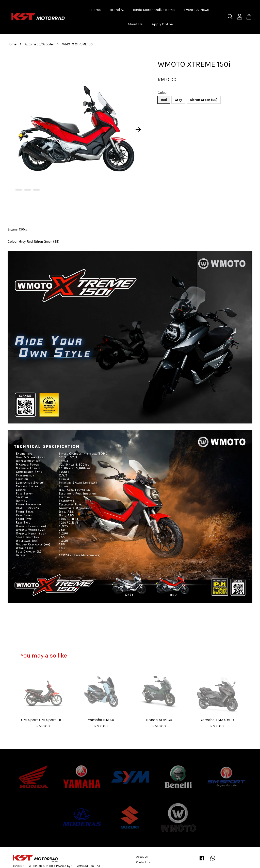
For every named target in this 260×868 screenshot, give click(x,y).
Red (164, 100)
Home (96, 10)
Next (138, 129)
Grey (178, 100)
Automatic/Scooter (39, 44)
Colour (163, 93)
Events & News (197, 10)
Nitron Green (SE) (204, 100)
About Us (135, 24)
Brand (117, 10)
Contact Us (143, 862)
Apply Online (162, 24)
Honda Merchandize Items (153, 10)
